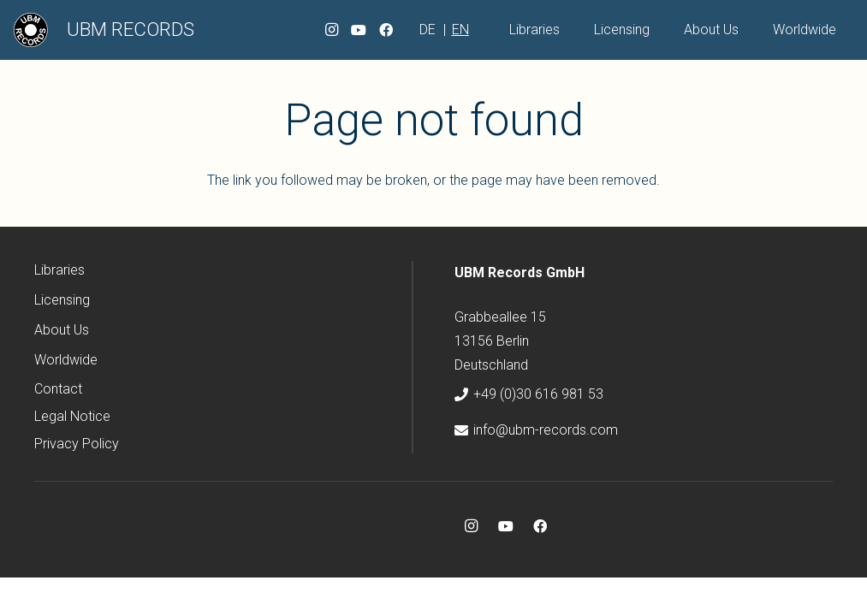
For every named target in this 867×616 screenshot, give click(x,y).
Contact (58, 389)
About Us (62, 330)
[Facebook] (386, 30)
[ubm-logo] (31, 30)
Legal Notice (72, 416)
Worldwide (66, 360)
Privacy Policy (77, 444)
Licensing (62, 300)
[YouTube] (359, 30)
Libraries (59, 270)
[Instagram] (331, 30)
